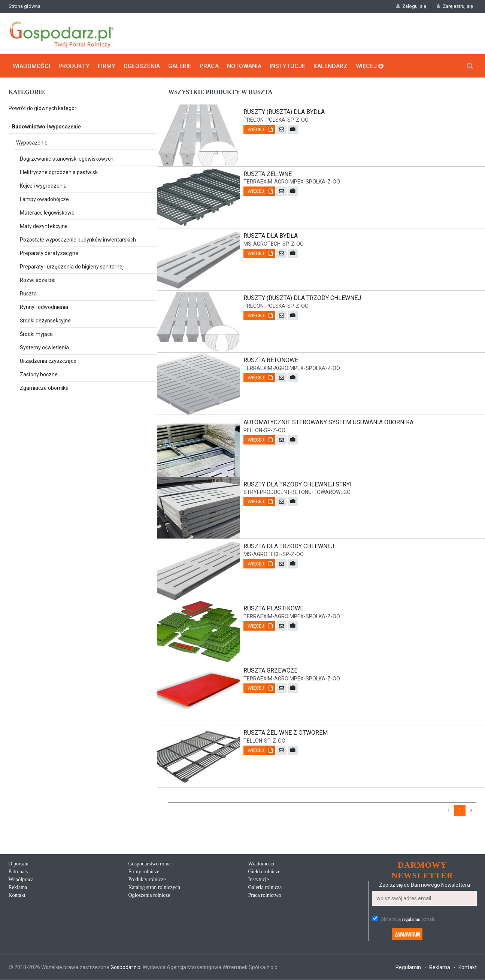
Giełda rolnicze (264, 872)
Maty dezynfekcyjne (44, 226)
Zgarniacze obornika (44, 388)
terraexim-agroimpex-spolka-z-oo (292, 182)
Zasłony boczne (39, 374)
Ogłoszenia (142, 66)
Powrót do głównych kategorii (44, 108)
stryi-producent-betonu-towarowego (297, 492)
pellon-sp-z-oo (264, 430)
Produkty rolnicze (147, 880)
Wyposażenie (32, 142)
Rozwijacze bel (38, 280)
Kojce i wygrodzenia (43, 185)
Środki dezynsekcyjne (45, 320)
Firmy (107, 66)
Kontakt (17, 896)
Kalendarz (331, 66)
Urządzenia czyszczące (48, 361)
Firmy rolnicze (144, 872)
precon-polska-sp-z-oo (276, 119)
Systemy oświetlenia (44, 347)
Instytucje (287, 66)
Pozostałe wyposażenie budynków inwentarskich (78, 239)
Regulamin (408, 968)
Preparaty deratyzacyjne (49, 253)
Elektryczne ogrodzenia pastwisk (59, 172)
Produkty (74, 66)
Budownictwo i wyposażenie (45, 126)
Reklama (18, 888)
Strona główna (25, 6)
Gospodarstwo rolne (150, 864)
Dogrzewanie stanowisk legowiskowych (67, 158)
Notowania (244, 66)
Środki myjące (36, 334)
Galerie (180, 66)
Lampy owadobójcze (44, 199)
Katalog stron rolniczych (154, 888)
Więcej (370, 66)
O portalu (19, 864)
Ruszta (28, 293)
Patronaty (19, 872)
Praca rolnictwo (265, 896)
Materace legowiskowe (47, 212)
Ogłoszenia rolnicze (149, 896)
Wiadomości (31, 66)
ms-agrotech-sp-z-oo (274, 244)
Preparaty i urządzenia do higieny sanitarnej (72, 266)
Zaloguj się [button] (411, 6)
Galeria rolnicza (265, 888)
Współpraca (21, 880)
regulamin (411, 920)
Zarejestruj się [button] (455, 6)
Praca (209, 66)
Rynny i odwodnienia (44, 307)
